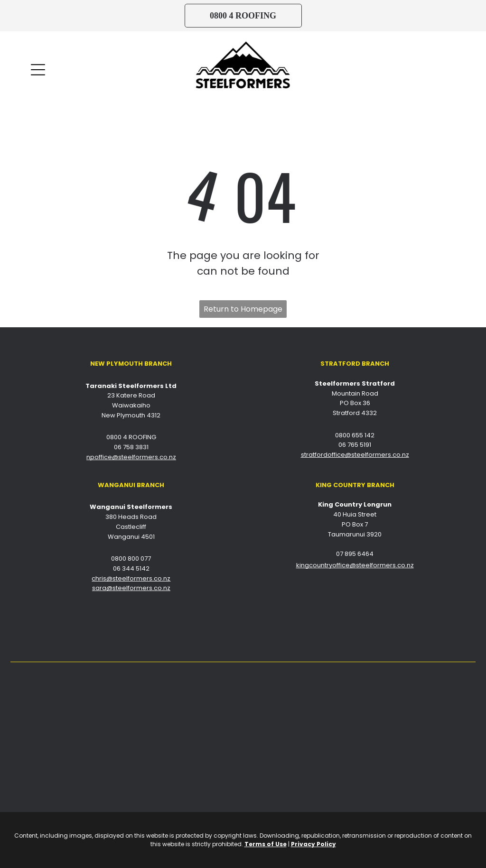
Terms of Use (266, 844)
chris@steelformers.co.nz (131, 578)
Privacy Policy (313, 844)
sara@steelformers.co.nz (131, 588)
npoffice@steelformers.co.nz (131, 457)
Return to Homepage (243, 309)
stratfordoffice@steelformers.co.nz (355, 455)
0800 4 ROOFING (131, 437)
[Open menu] (38, 70)
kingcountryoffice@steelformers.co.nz (355, 565)
